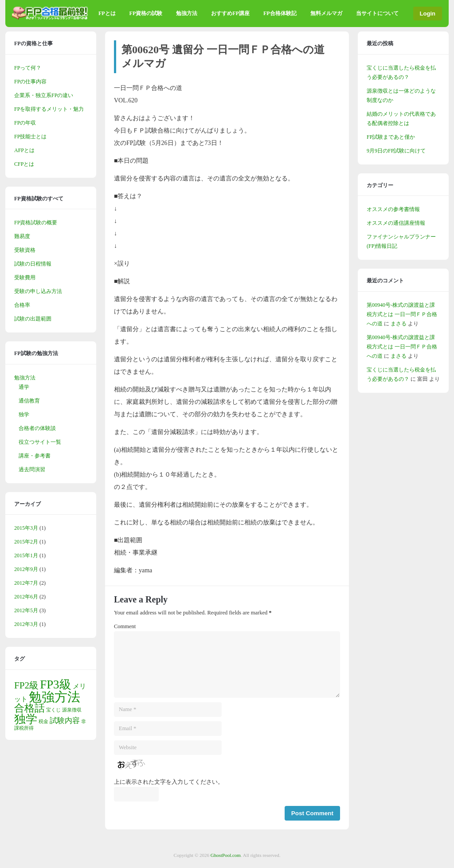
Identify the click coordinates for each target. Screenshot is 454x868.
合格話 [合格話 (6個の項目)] (29, 708)
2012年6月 (26, 597)
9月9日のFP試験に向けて (396, 151)
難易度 (22, 236)
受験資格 (25, 250)
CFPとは (24, 164)
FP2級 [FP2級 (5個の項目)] (26, 685)
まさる (399, 324)
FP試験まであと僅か (391, 137)
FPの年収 (25, 123)
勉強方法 (187, 13)
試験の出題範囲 (33, 319)
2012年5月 (26, 610)
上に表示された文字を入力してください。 (169, 782)
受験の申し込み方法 (38, 291)
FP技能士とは (30, 137)
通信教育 (29, 401)
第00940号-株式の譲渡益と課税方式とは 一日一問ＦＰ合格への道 (402, 314)
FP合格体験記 (280, 13)
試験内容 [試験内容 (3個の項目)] (65, 721)
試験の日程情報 (33, 264)
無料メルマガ (326, 13)
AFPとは (24, 150)
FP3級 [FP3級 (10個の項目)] (55, 684)
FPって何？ (28, 68)
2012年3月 (26, 624)
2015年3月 (26, 528)
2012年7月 (26, 583)
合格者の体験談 (37, 428)
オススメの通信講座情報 (396, 223)
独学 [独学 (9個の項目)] (26, 719)
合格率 (22, 305)
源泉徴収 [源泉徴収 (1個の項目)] (72, 710)
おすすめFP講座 (230, 13)
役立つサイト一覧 (40, 442)
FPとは (107, 13)
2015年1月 (26, 555)
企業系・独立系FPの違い (44, 95)
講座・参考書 (35, 456)
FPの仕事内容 (30, 82)
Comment (125, 626)
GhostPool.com (226, 855)
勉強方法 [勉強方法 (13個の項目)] (55, 697)
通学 (24, 387)
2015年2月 (26, 542)
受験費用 (25, 278)
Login (428, 14)
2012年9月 (26, 569)
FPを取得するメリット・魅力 (49, 109)
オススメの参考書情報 (393, 209)
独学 (24, 414)
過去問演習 (32, 469)
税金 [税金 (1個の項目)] (43, 721)
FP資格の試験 (146, 13)
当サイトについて (377, 13)
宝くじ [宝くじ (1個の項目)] (53, 710)
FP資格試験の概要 (36, 223)
